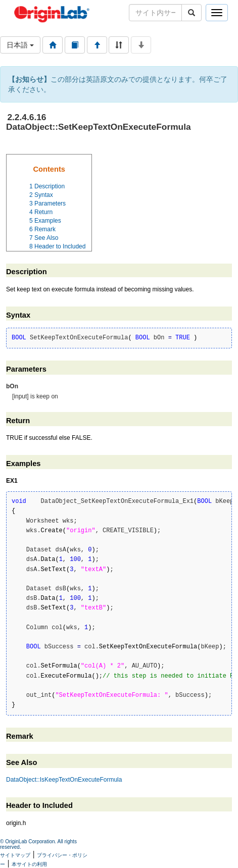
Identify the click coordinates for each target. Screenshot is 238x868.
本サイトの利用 (29, 864)
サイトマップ (15, 855)
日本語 (20, 45)
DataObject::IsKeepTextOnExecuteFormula (64, 780)
